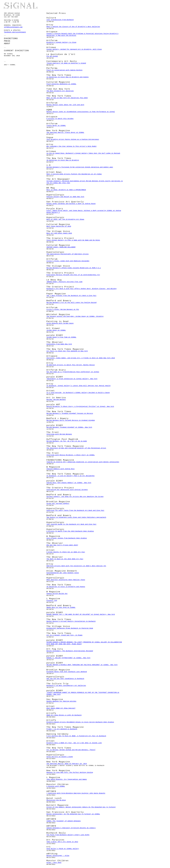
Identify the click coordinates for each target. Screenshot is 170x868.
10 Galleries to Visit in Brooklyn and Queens (66, 587)
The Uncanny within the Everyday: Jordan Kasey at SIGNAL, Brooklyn (75, 316)
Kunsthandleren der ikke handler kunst (63, 573)
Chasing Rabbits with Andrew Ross (60, 469)
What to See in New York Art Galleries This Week (67, 98)
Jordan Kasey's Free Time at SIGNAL (61, 337)
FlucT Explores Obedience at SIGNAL (61, 84)
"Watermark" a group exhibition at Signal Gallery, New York (72, 379)
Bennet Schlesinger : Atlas (58, 856)
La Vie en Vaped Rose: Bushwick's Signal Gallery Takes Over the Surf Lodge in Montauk (83, 153)
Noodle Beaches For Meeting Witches (61, 701)
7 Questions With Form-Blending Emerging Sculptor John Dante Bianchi (76, 793)
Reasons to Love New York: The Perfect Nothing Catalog (70, 772)
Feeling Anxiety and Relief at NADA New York (65, 197)
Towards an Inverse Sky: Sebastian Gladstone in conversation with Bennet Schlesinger (83, 462)
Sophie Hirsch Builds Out (57, 594)
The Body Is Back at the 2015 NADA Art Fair (65, 559)
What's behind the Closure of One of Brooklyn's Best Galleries (73, 27)
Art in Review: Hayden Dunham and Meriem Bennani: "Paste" (71, 750)
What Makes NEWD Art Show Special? (61, 708)
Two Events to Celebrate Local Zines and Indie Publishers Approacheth (76, 517)
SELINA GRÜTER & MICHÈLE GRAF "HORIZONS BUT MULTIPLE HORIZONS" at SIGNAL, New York (82, 665)
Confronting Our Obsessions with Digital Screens (67, 490)
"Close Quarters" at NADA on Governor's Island (66, 63)
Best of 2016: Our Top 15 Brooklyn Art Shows (65, 219)
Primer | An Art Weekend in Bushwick (62, 729)
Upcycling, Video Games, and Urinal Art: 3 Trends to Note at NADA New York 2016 (81, 358)
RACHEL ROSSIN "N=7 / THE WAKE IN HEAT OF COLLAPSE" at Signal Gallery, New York (81, 614)
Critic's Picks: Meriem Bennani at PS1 (63, 309)
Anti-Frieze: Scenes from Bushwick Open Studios (67, 538)
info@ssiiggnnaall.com (13, 27)
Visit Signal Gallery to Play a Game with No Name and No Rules (73, 240)
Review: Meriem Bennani (56, 400)
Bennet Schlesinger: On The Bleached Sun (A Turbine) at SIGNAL (73, 814)
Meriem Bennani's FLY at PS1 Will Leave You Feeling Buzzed (71, 303)
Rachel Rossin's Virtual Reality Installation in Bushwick (71, 621)
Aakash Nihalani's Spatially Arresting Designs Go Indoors (71, 828)
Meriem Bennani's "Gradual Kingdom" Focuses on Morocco (70, 413)
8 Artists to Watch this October (60, 119)
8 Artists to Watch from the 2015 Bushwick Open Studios (70, 531)
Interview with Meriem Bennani (59, 434)
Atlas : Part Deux (54, 863)
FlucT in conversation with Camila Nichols (64, 70)
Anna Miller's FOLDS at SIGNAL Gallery (63, 849)
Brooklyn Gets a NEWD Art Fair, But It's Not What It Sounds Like (74, 743)
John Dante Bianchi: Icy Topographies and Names (67, 779)
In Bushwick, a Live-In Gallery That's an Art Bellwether (71, 476)
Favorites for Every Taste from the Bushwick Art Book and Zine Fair (75, 510)
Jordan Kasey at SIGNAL (56, 330)
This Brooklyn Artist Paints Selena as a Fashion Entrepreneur (73, 139)
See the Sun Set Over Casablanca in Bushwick (65, 679)
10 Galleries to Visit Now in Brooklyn (63, 160)
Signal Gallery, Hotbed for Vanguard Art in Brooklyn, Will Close (74, 49)
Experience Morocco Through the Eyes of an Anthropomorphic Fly (73, 275)
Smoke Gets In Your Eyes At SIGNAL (61, 607)
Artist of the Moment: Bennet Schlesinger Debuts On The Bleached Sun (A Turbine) (81, 807)
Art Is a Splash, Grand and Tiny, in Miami (64, 635)
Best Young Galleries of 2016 (59, 226)
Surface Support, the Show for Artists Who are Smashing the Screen (75, 497)
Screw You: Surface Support (58, 504)
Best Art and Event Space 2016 (59, 233)
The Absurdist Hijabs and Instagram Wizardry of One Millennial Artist (76, 448)
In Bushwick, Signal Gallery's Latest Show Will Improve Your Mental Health (78, 386)
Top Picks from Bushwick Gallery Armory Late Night (68, 835)
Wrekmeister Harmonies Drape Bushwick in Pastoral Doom (70, 628)
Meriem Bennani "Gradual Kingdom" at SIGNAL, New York (69, 427)
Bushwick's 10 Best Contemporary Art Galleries (66, 686)
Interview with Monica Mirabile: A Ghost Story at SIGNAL (71, 455)
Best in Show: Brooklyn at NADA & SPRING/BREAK (66, 190)
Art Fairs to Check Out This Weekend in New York (67, 351)
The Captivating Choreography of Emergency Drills (68, 254)
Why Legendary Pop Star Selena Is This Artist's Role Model (71, 146)
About (7, 44)
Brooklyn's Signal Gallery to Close (61, 42)
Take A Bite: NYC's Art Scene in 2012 (62, 842)
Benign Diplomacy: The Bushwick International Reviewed (70, 651)
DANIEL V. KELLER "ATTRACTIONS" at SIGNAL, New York (68, 658)
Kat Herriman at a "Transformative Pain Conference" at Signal (73, 372)
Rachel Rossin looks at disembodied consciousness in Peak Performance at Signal (81, 112)
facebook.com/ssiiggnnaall (15, 32)
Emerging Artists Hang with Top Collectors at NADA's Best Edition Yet (76, 566)
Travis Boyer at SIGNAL (56, 126)
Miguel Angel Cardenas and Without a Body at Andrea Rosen (71, 204)
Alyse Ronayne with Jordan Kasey (60, 323)
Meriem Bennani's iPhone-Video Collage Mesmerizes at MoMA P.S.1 (74, 268)
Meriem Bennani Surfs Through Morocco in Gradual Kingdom (71, 420)
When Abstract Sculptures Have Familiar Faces (66, 580)
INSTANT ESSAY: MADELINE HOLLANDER (61, 247)
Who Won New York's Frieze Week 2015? (62, 545)
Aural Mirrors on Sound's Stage (60, 757)
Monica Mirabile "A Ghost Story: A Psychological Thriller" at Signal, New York (80, 406)
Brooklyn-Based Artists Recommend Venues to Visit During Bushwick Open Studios (80, 722)
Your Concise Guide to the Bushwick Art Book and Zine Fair (71, 524)
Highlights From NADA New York (59, 344)
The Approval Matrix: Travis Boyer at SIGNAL (65, 132)
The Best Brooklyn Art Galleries (60, 91)
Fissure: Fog (52, 601)
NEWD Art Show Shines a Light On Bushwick (64, 715)
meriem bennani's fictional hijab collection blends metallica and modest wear (80, 167)
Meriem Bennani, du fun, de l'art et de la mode (67, 441)
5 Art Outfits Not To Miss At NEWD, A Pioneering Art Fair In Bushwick (76, 736)
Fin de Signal (52, 56)
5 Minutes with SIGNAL (56, 786)
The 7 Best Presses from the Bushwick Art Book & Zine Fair (71, 296)
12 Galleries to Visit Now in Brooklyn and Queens (68, 77)
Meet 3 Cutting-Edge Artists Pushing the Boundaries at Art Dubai (74, 174)
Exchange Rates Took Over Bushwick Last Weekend (67, 672)
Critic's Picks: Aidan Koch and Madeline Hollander (68, 261)
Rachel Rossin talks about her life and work (65, 105)
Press (7, 41)
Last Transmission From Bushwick (60, 20)
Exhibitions (11, 39)
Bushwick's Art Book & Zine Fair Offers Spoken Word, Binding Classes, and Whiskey (82, 289)
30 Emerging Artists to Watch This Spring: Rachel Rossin (71, 365)
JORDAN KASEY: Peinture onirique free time (64, 282)
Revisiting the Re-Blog (56, 800)
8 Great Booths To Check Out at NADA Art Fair (66, 552)
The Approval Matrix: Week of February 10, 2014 (67, 764)
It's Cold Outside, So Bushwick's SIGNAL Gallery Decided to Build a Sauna (78, 393)
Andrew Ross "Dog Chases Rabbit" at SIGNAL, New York (69, 483)
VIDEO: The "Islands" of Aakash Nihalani (64, 821)
